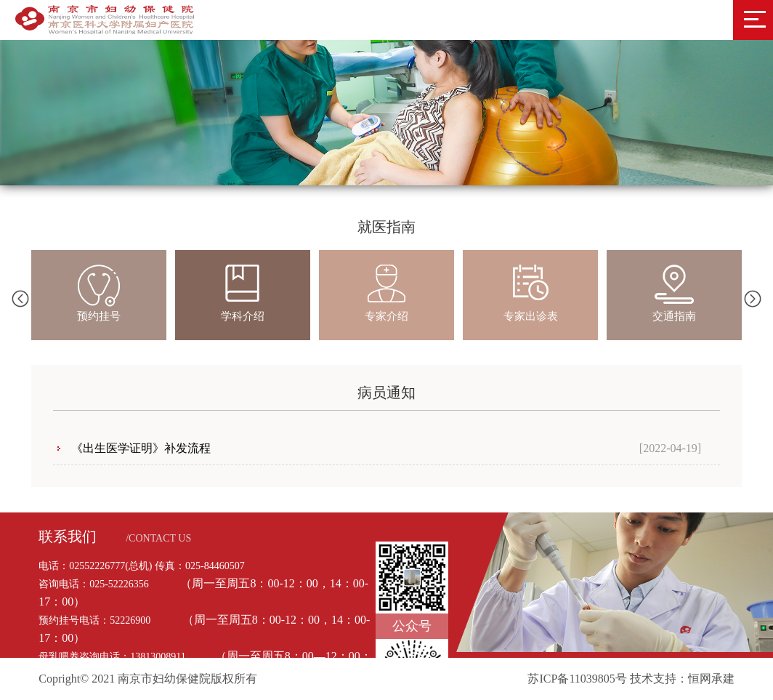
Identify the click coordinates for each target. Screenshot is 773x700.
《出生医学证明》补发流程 (141, 448)
